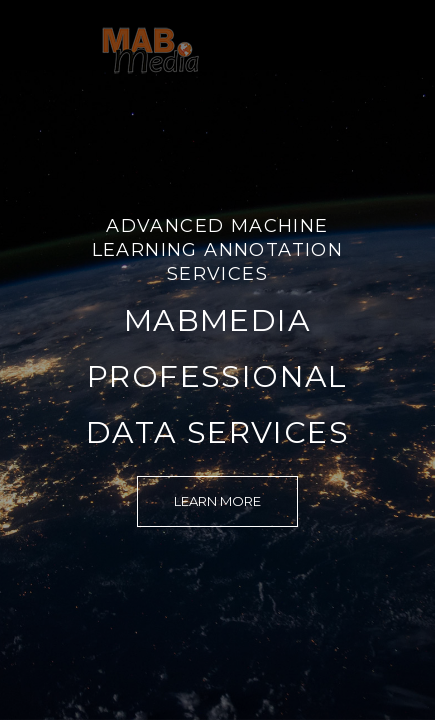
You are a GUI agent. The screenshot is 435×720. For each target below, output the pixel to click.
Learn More (217, 501)
